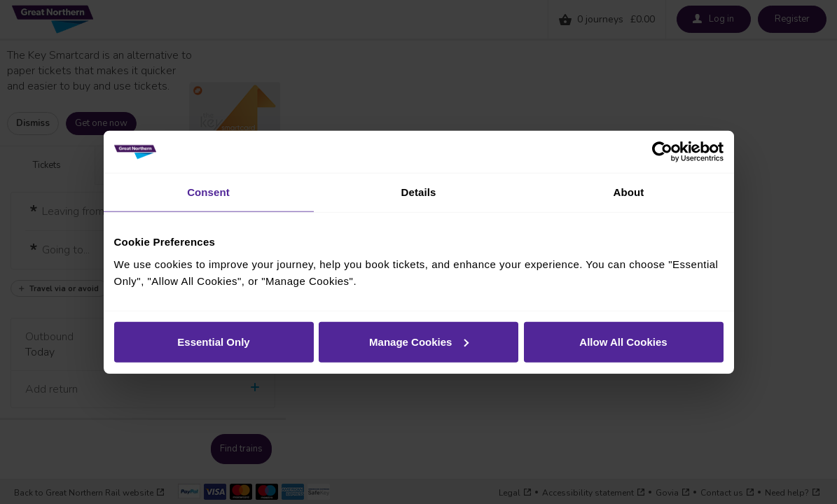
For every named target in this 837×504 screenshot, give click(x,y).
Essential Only (213, 341)
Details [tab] (419, 192)
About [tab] (629, 192)
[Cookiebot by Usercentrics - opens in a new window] (662, 152)
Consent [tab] (208, 192)
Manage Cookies (419, 341)
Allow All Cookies (623, 341)
